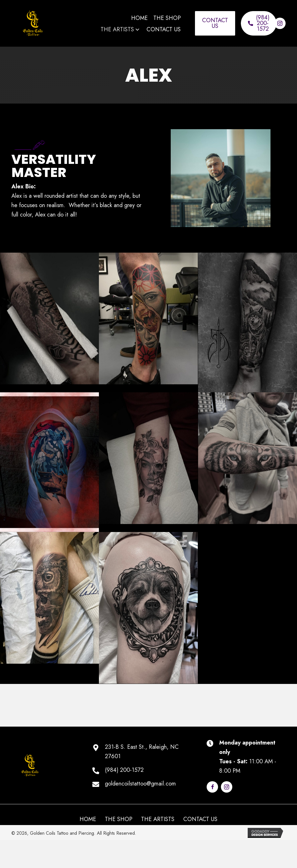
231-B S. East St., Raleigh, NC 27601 (142, 752)
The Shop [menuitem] (119, 819)
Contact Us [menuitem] (200, 819)
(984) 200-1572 (124, 770)
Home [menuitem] (88, 819)
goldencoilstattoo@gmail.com (140, 784)
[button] (137, 29)
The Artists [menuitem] (158, 819)
